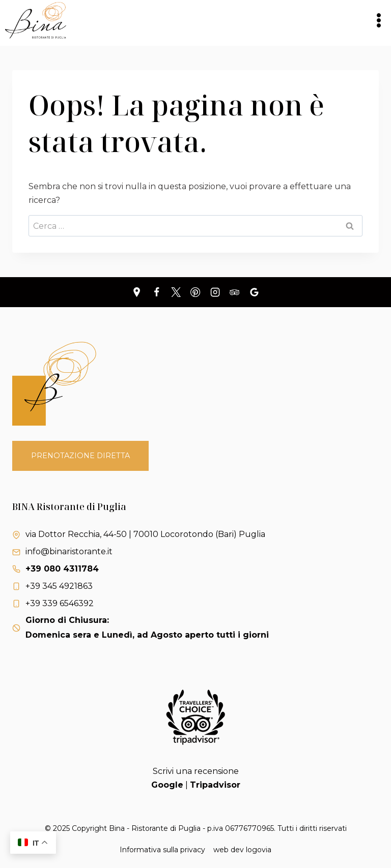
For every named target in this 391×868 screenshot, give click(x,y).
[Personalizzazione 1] (137, 292)
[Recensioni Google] (254, 292)
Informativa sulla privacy (162, 850)
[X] (176, 292)
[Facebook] (156, 292)
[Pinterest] (195, 292)
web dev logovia (242, 850)
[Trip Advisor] (235, 292)
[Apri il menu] (379, 20)
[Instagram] (215, 292)
